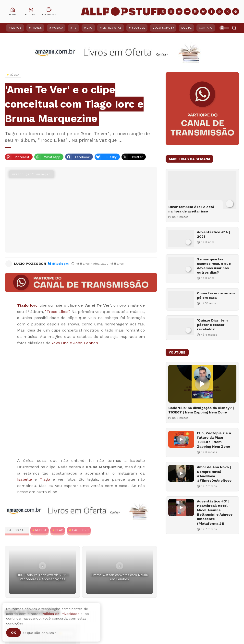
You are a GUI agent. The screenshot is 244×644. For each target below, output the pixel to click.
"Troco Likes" (57, 312)
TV (75, 28)
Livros (16, 28)
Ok (13, 633)
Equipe (186, 28)
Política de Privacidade (61, 614)
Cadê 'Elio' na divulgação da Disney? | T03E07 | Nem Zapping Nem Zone (201, 410)
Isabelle (24, 479)
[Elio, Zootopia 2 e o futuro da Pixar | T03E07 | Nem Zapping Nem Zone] (181, 439)
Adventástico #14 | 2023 (213, 234)
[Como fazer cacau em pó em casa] (181, 299)
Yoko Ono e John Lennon (75, 343)
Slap (59, 530)
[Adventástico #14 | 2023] (181, 238)
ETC (90, 28)
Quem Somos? (163, 28)
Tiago (45, 479)
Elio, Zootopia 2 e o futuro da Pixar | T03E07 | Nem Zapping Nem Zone (214, 440)
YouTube (138, 28)
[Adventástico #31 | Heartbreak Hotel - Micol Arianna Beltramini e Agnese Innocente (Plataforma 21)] (181, 507)
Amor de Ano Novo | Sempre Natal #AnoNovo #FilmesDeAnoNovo (214, 474)
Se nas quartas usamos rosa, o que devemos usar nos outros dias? (214, 266)
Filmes (37, 28)
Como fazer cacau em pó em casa (216, 295)
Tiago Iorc (80, 530)
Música (57, 28)
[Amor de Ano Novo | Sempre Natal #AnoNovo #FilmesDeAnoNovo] (181, 473)
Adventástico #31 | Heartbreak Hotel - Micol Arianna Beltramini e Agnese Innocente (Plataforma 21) (215, 512)
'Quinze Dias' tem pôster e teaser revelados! (212, 325)
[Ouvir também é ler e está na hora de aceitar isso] (202, 190)
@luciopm (60, 264)
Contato (206, 28)
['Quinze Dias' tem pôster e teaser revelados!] (181, 327)
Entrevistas (112, 28)
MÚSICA (41, 530)
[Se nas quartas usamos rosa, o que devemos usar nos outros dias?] (181, 265)
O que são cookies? (40, 633)
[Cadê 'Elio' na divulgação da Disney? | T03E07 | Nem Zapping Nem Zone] (202, 384)
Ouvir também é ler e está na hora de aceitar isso (191, 209)
